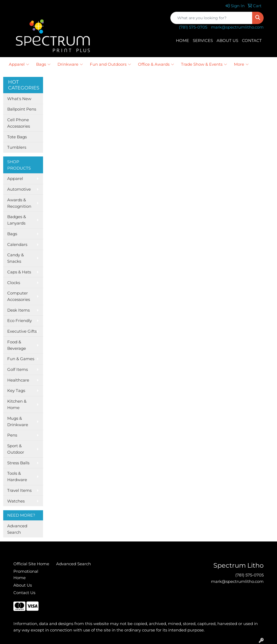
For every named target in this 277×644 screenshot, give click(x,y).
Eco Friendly (20, 321)
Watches (16, 501)
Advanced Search (17, 529)
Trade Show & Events (204, 64)
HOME (182, 41)
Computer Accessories (19, 296)
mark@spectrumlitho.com (237, 27)
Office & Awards (156, 64)
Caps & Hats (19, 272)
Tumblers (17, 147)
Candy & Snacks (16, 258)
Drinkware (70, 64)
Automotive (19, 189)
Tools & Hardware (17, 477)
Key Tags (16, 391)
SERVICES (203, 41)
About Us (23, 585)
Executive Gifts (22, 331)
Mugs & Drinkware (18, 422)
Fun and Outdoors (110, 64)
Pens (12, 435)
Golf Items (18, 370)
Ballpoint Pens (22, 109)
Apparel (19, 64)
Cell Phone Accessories (19, 123)
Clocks (14, 283)
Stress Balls (18, 463)
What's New (19, 99)
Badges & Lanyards (17, 220)
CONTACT (252, 41)
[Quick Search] (211, 18)
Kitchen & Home (17, 405)
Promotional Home (26, 575)
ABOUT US (227, 41)
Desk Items (18, 310)
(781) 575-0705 (193, 27)
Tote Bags (17, 137)
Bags (43, 64)
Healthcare (18, 380)
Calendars (17, 245)
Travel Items (19, 490)
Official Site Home (31, 564)
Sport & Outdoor (16, 449)
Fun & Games (21, 359)
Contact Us (24, 593)
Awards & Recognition (19, 203)
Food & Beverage (17, 345)
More (241, 64)
